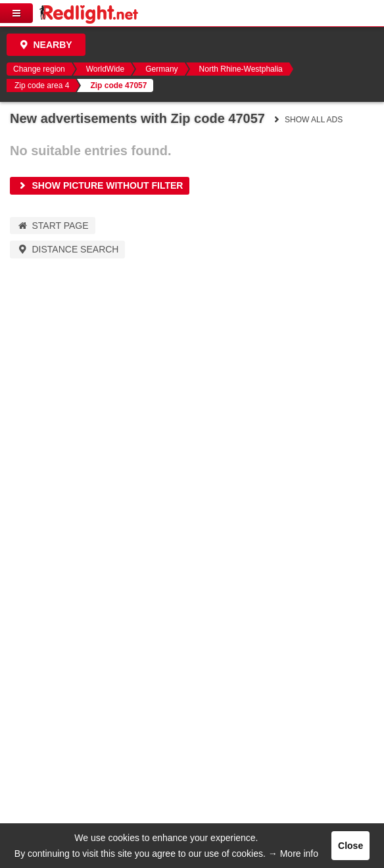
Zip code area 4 (42, 85)
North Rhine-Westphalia (241, 69)
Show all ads (307, 120)
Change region (39, 69)
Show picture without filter (100, 185)
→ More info (293, 854)
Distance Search (67, 249)
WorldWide (105, 69)
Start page (53, 226)
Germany (161, 69)
